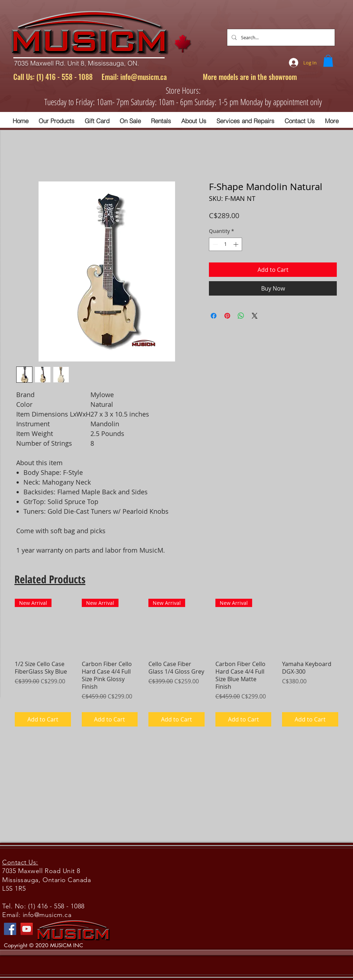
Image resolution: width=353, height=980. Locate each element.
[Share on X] (255, 316)
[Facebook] (10, 929)
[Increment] (236, 244)
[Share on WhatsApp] (241, 316)
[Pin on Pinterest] (227, 316)
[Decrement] (215, 244)
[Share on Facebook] (214, 316)
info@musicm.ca (144, 77)
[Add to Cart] (43, 719)
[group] (176, 663)
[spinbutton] (225, 244)
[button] (328, 61)
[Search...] (280, 37)
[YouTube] (27, 929)
